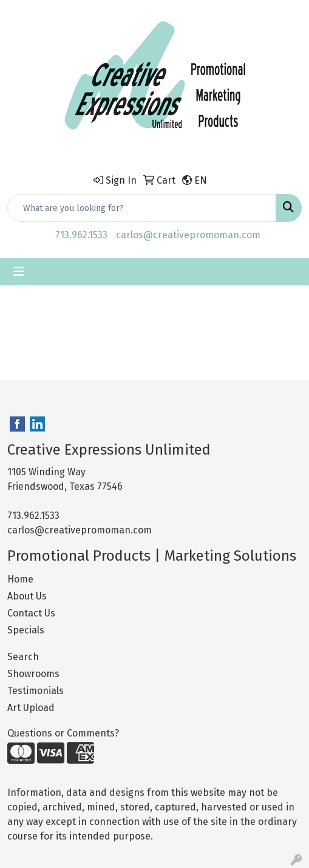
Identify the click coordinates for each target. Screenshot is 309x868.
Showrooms (33, 674)
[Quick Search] (142, 208)
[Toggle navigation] (19, 272)
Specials (26, 630)
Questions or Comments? (63, 733)
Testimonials (36, 691)
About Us (27, 596)
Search (23, 657)
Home (20, 579)
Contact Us (31, 613)
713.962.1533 (81, 235)
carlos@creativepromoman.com (188, 235)
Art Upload (31, 708)
